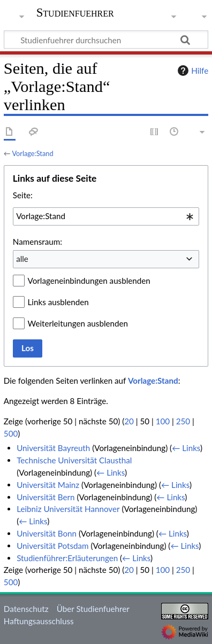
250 (183, 421)
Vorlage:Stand (32, 153)
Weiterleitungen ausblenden (78, 323)
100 (163, 421)
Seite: (23, 195)
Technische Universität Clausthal (74, 460)
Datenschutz (26, 609)
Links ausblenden (58, 302)
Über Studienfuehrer (93, 609)
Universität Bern (46, 497)
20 (129, 421)
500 (11, 433)
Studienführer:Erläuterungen (67, 558)
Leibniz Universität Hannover (68, 509)
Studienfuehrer (75, 14)
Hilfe (192, 71)
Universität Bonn (47, 533)
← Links (186, 448)
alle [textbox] (22, 259)
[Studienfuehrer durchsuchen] (106, 40)
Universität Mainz (48, 485)
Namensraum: (37, 242)
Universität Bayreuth (53, 448)
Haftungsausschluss (39, 621)
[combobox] (106, 216)
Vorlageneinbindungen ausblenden (89, 281)
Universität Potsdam (52, 546)
